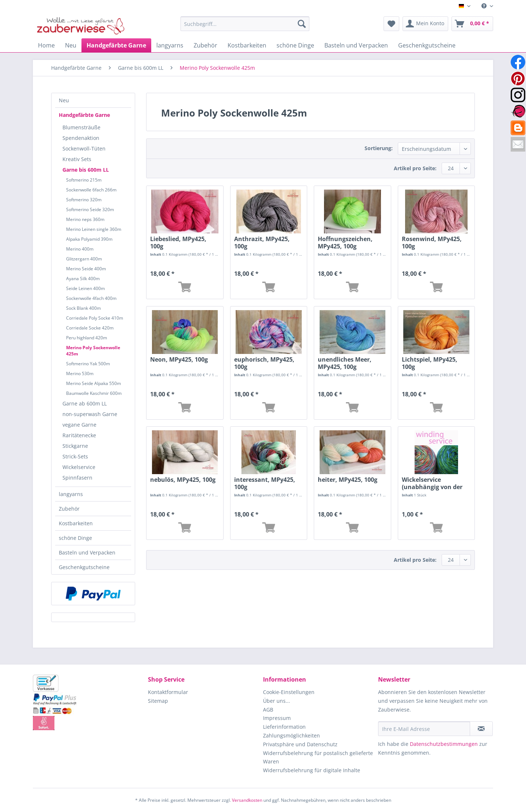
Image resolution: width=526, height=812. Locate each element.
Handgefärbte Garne (84, 115)
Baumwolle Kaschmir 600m (94, 393)
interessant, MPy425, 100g (265, 483)
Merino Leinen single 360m (94, 229)
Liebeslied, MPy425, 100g (178, 243)
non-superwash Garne (90, 414)
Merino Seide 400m (86, 269)
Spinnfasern (77, 478)
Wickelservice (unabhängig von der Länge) (432, 483)
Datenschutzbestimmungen (444, 744)
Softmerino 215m (84, 180)
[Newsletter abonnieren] (481, 729)
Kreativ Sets (77, 159)
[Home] (46, 45)
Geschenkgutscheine (84, 567)
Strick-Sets (75, 456)
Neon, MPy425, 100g (179, 360)
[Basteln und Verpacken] (356, 45)
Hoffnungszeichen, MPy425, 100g (345, 243)
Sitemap (158, 701)
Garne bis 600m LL (86, 170)
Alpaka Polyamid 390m (89, 239)
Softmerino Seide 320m (90, 209)
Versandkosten (247, 800)
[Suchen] (302, 24)
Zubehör (69, 509)
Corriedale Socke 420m (90, 328)
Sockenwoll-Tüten (84, 148)
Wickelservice (79, 467)
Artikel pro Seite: (415, 168)
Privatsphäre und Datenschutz (300, 744)
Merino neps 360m (85, 219)
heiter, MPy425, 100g (348, 480)
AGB (268, 710)
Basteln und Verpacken (87, 552)
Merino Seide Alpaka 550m (94, 383)
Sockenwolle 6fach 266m (91, 190)
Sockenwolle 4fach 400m (91, 298)
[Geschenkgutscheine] (427, 45)
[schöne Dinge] (295, 45)
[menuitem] (485, 6)
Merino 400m (80, 249)
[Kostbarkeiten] (247, 45)
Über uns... (277, 701)
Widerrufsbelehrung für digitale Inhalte (312, 770)
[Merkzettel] (391, 24)
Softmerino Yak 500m (88, 364)
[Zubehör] (205, 45)
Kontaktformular (168, 692)
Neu (64, 100)
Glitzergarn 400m (84, 259)
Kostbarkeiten (76, 523)
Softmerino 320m (84, 200)
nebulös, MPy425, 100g (183, 480)
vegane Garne (79, 425)
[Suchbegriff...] (245, 24)
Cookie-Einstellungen (289, 692)
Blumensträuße (81, 127)
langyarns (71, 494)
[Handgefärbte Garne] (116, 45)
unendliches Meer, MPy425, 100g (345, 363)
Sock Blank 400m (83, 308)
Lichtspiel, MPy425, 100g (430, 363)
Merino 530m (80, 373)
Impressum (277, 718)
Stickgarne (75, 446)
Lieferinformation (284, 727)
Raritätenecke (79, 435)
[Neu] (71, 45)
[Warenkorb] (472, 24)
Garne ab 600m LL (85, 403)
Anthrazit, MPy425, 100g (262, 243)
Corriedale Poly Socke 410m (95, 318)
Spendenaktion (81, 138)
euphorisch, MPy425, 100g (264, 363)
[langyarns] (170, 45)
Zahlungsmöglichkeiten (291, 735)
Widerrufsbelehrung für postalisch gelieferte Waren (318, 757)
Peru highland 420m (87, 338)
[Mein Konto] (425, 24)
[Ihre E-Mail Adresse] (424, 729)
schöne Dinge (75, 538)
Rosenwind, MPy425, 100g (432, 243)
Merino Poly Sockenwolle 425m (93, 351)
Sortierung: (379, 148)
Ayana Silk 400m (83, 279)
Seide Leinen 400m (85, 288)
